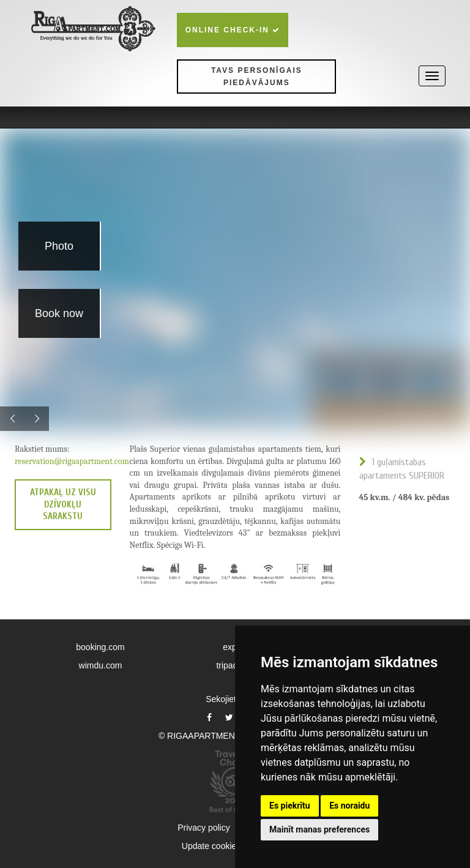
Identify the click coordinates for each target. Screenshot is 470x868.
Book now (59, 313)
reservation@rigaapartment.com (72, 461)
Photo (59, 246)
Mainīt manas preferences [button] (319, 829)
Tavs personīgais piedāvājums (257, 77)
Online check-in (233, 30)
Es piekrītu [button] (290, 806)
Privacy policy (204, 828)
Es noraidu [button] (349, 806)
